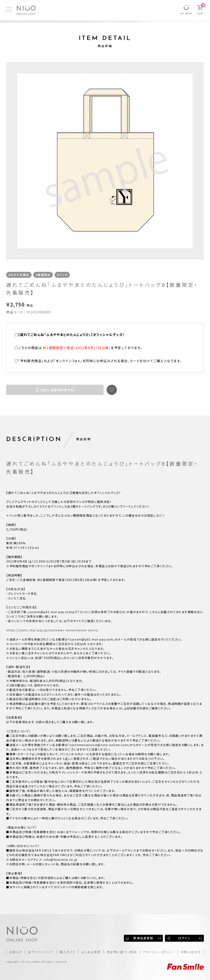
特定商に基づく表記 (122, 952)
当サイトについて (41, 952)
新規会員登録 (143, 938)
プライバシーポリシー (159, 952)
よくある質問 (91, 952)
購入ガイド (68, 952)
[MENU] (9, 9)
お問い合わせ (191, 952)
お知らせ (16, 952)
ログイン (184, 938)
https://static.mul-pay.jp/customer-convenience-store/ (52, 630)
